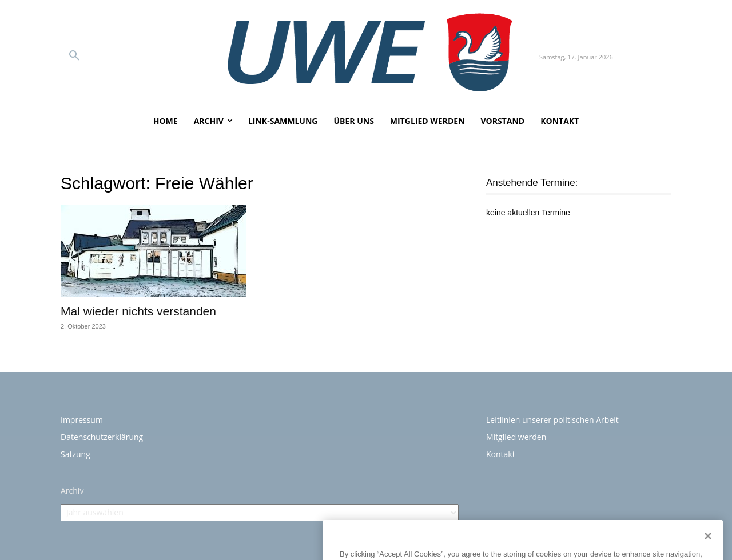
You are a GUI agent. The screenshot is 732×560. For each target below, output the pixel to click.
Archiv (72, 491)
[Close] (708, 550)
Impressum (82, 420)
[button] (74, 56)
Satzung (75, 454)
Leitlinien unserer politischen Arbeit (552, 420)
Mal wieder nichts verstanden (140, 311)
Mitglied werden (516, 437)
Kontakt (501, 454)
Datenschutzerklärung (102, 437)
